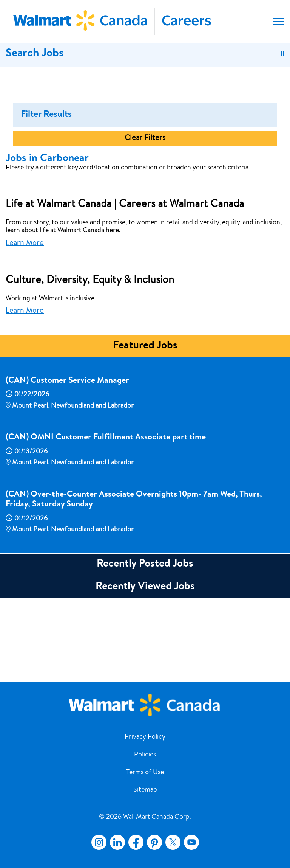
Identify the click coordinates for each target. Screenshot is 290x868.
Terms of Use (145, 773)
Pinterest (154, 842)
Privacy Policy (145, 737)
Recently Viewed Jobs (145, 669)
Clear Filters (145, 220)
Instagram (99, 842)
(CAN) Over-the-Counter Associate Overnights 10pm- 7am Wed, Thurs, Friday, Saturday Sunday (134, 582)
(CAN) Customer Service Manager (67, 463)
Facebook (134, 842)
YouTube (191, 842)
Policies (145, 755)
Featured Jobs (145, 428)
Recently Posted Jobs (145, 646)
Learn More (25, 325)
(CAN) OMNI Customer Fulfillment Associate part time (106, 520)
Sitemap (145, 790)
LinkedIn (117, 842)
